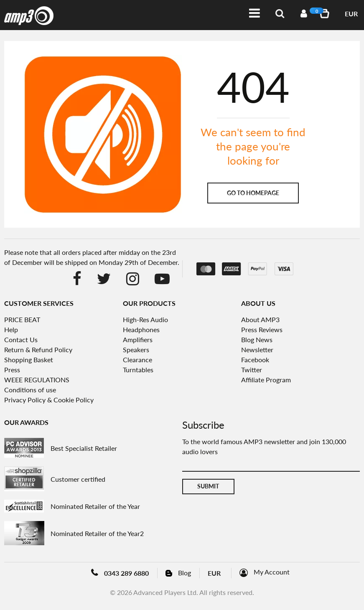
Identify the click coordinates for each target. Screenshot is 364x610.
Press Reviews (262, 329)
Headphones (141, 329)
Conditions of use (30, 390)
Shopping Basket (29, 360)
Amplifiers (138, 339)
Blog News (257, 339)
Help (11, 329)
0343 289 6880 (126, 573)
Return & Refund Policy (38, 349)
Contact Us (21, 339)
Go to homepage (253, 193)
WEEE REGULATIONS (37, 380)
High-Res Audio (145, 319)
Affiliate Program (266, 380)
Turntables (138, 370)
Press (12, 370)
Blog (185, 573)
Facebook (255, 360)
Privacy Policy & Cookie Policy (49, 400)
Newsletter (257, 349)
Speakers (136, 349)
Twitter (252, 370)
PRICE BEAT (22, 319)
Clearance (137, 360)
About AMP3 (260, 319)
